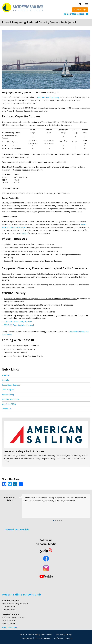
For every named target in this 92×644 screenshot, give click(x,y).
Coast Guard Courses (11, 385)
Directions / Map (9, 404)
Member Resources (10, 399)
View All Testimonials (17, 529)
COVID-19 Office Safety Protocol (18, 322)
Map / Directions (10, 627)
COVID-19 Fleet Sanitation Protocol (19, 325)
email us (24, 233)
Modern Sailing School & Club (21, 594)
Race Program (8, 390)
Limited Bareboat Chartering (47, 97)
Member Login (80, 10)
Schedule (6, 375)
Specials (5, 380)
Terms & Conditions (43, 638)
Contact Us (7, 409)
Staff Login (58, 638)
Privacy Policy (26, 638)
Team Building (8, 394)
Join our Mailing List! (74, 14)
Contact (68, 638)
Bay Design (67, 634)
